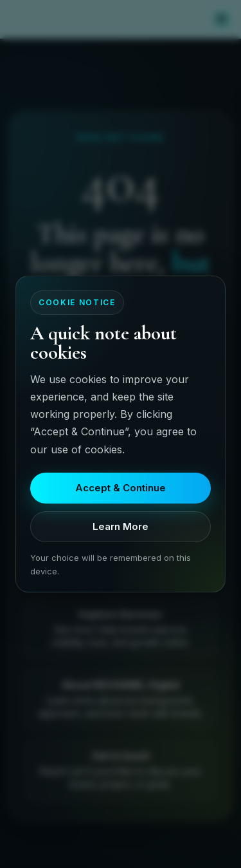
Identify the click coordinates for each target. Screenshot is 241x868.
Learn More (121, 526)
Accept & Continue (121, 488)
